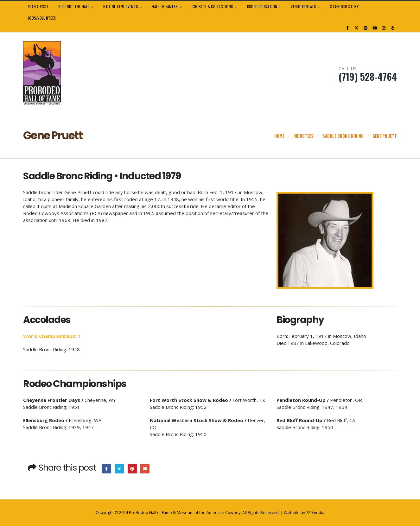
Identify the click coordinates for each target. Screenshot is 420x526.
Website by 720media (304, 513)
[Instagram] (384, 28)
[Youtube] (375, 28)
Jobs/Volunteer (42, 18)
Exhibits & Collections (212, 6)
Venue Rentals (303, 6)
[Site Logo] (42, 73)
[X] (357, 28)
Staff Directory (344, 6)
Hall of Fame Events (121, 6)
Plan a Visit (38, 6)
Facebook (106, 469)
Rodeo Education (262, 6)
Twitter (119, 469)
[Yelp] (393, 28)
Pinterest (132, 469)
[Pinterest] (366, 28)
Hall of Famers (165, 6)
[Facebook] (347, 28)
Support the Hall (74, 6)
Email (145, 469)
